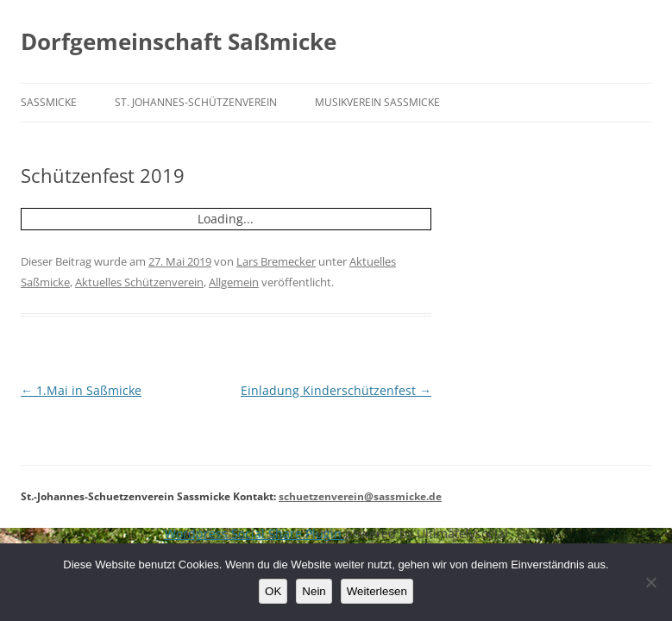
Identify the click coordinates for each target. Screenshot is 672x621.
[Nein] (650, 582)
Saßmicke (49, 102)
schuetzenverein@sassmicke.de (360, 496)
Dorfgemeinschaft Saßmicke (179, 41)
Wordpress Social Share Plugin (255, 533)
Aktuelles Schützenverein (139, 282)
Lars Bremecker (276, 261)
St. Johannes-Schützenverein (196, 102)
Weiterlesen (377, 591)
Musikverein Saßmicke (377, 102)
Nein (314, 591)
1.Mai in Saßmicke (81, 390)
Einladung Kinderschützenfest (336, 390)
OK (273, 591)
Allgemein (234, 282)
